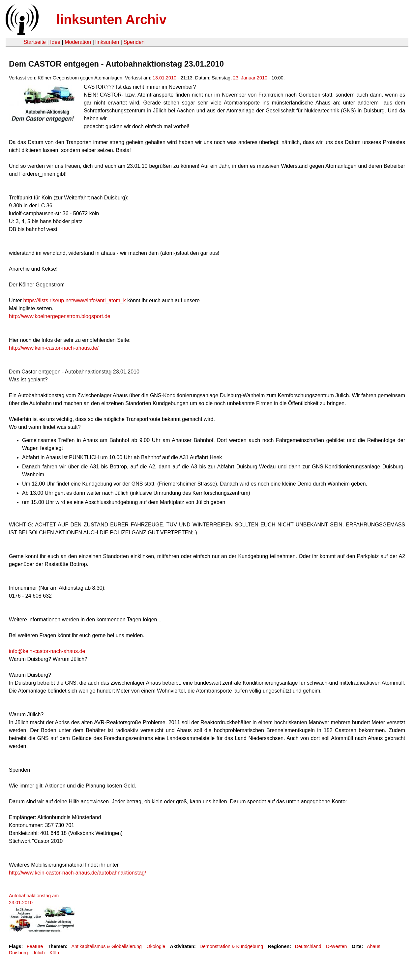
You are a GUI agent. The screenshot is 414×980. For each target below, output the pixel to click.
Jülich (39, 953)
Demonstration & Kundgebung (231, 946)
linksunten (107, 42)
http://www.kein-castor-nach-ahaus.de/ (54, 348)
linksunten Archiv (111, 19)
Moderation (78, 42)
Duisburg (18, 953)
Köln (54, 953)
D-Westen (337, 946)
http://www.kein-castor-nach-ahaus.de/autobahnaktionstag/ (77, 873)
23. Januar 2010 (250, 78)
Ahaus (374, 946)
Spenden (134, 42)
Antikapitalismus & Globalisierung (106, 946)
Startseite (35, 42)
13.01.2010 (164, 78)
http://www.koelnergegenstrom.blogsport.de (60, 316)
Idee (55, 42)
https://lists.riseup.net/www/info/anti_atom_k (75, 300)
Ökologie (156, 946)
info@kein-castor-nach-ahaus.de (47, 651)
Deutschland (308, 946)
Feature (35, 946)
